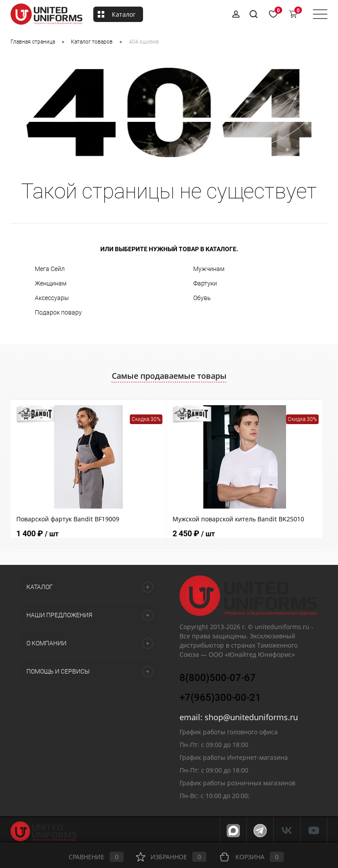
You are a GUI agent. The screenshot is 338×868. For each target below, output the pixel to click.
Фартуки (205, 283)
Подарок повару (58, 312)
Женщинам (51, 283)
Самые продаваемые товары (169, 376)
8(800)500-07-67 (218, 678)
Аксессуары (52, 298)
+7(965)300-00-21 (220, 698)
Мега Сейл (50, 269)
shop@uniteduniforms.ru (251, 717)
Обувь (202, 298)
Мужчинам (209, 269)
